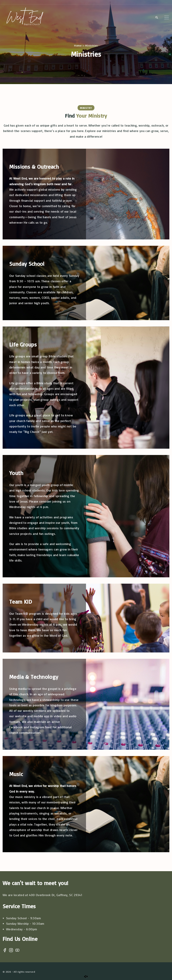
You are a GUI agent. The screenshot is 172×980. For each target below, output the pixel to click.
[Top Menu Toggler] (167, 17)
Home (78, 45)
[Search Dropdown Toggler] (157, 18)
